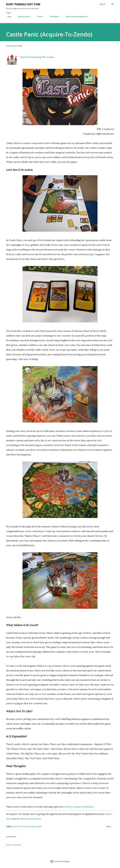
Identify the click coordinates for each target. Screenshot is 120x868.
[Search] (102, 4)
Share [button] (109, 827)
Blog (8, 16)
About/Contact (23, 16)
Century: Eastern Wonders (78, 807)
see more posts (32, 819)
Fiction (39, 16)
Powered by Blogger (60, 861)
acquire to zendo (21, 827)
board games (36, 827)
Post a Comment (14, 845)
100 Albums (53, 16)
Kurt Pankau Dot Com (23, 4)
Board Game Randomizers (75, 16)
